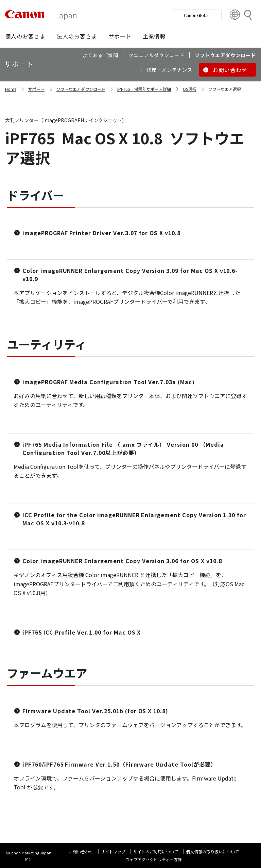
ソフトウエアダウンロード (81, 89)
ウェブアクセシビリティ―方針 (154, 859)
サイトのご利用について (156, 851)
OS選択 (190, 89)
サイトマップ (113, 851)
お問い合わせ (81, 851)
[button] (25, 36)
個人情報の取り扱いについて (212, 851)
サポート (36, 89)
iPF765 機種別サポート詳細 (144, 89)
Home (11, 89)
